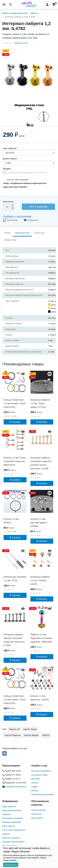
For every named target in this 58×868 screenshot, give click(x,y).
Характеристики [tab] (22, 233)
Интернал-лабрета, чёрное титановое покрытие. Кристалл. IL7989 (14, 640)
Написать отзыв (21, 43)
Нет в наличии (38, 207)
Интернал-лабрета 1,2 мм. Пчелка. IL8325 (40, 580)
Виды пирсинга (9, 806)
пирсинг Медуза (31, 735)
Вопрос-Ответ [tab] (11, 240)
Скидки (35, 787)
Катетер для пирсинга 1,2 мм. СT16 (15, 579)
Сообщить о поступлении (17, 216)
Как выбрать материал (13, 818)
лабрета (46, 735)
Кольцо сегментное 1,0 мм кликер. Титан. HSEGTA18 (15, 403)
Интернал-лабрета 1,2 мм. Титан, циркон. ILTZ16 (40, 403)
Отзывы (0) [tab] (39, 233)
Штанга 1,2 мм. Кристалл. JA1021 (40, 698)
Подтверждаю (11, 865)
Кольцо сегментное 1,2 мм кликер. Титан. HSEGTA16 (15, 700)
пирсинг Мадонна (13, 735)
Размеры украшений (12, 822)
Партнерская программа (42, 794)
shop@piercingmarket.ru (16, 787)
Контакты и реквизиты (41, 771)
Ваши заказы (37, 818)
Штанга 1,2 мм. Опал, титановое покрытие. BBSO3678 (15, 461)
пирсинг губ (14, 729)
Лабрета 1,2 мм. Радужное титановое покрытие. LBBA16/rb (41, 638)
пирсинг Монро (30, 729)
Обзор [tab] (7, 233)
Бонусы (35, 790)
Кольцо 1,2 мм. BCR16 (11, 521)
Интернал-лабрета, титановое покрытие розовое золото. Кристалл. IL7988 (41, 463)
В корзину (15, 422)
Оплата (35, 783)
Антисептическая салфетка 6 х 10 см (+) (27, 173)
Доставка (36, 779)
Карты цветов (8, 826)
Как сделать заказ (39, 775)
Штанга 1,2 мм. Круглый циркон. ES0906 (39, 523)
